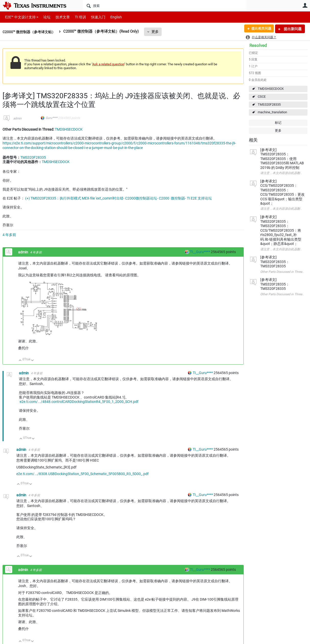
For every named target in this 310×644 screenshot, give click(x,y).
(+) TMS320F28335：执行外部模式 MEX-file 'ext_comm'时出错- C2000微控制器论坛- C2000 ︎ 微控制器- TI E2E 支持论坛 (119, 198)
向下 (33, 361)
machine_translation (272, 112)
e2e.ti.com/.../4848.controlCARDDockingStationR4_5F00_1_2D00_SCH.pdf (79, 402)
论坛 (44, 17)
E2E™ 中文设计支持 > (20, 17)
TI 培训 (76, 17)
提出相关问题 (260, 29)
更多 (158, 32)
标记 (278, 123)
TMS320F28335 (269, 104)
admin (17, 118)
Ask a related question (108, 64)
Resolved (258, 45)
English (110, 17)
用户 (305, 5)
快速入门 (93, 17)
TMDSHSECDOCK (271, 89)
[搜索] (165, 6)
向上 (20, 361)
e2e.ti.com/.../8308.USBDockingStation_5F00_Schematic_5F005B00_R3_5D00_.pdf (82, 474)
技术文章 (59, 17)
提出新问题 (292, 29)
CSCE (262, 97)
